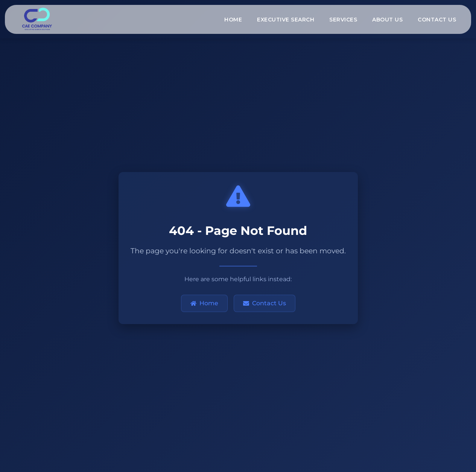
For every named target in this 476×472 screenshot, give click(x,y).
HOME (233, 20)
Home (204, 303)
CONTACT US (437, 20)
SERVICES (343, 20)
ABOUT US (387, 20)
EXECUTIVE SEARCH (286, 20)
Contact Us (265, 303)
